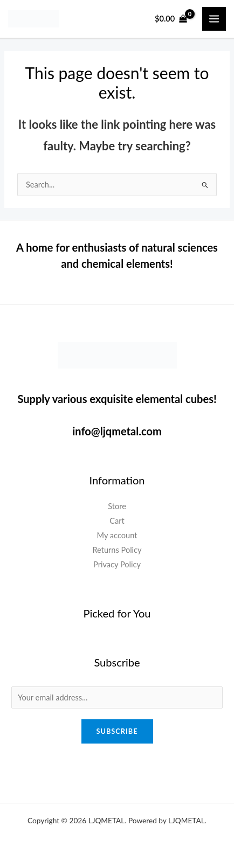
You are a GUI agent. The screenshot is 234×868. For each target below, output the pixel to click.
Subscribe (117, 731)
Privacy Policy (117, 564)
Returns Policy (117, 550)
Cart (117, 521)
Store (117, 506)
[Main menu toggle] (214, 19)
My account (117, 535)
